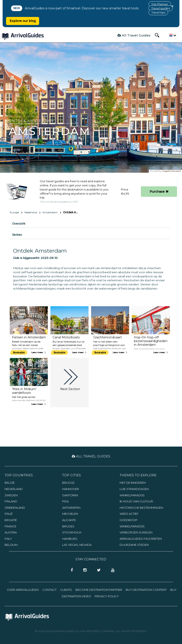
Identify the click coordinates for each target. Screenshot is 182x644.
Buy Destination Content (146, 590)
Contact (49, 590)
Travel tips (158, 12)
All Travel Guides (134, 35)
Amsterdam (50, 212)
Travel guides (161, 8)
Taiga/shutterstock (172, 171)
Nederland (31, 212)
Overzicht (19, 224)
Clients (66, 590)
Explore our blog (23, 21)
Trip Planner (160, 4)
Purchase (159, 192)
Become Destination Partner (99, 590)
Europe (14, 212)
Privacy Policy (107, 596)
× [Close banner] (172, 6)
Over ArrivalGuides (23, 590)
